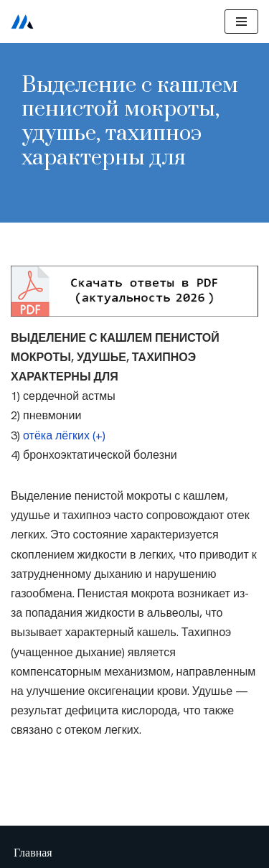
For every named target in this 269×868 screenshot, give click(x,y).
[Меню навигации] (241, 22)
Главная (33, 853)
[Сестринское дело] (22, 22)
